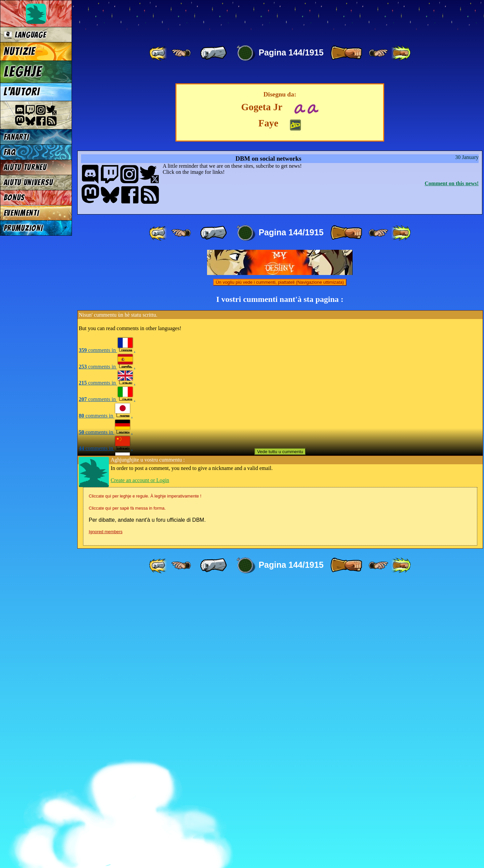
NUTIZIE (20, 51)
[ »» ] (401, 53)
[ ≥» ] (378, 53)
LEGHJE (23, 72)
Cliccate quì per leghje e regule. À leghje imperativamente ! (145, 780)
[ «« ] (159, 53)
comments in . (107, 634)
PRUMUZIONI (23, 228)
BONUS (14, 198)
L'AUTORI (22, 92)
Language (25, 35)
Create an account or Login (140, 764)
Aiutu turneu (25, 167)
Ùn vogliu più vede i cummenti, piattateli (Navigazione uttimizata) (280, 566)
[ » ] (346, 53)
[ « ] (213, 53)
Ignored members (106, 816)
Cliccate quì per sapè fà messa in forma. (127, 792)
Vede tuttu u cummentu (280, 736)
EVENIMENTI (22, 213)
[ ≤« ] (181, 53)
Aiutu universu (29, 182)
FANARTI (16, 137)
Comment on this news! (452, 467)
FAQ (10, 152)
